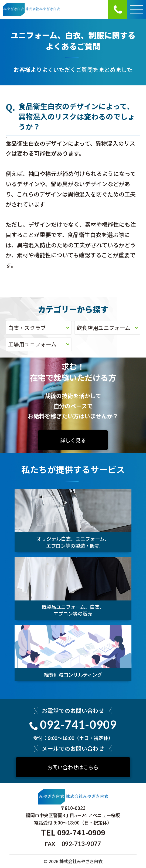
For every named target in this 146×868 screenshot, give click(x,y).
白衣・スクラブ (39, 328)
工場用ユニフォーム (39, 344)
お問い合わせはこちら (73, 767)
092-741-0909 (73, 725)
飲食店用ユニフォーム (107, 328)
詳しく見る (73, 440)
